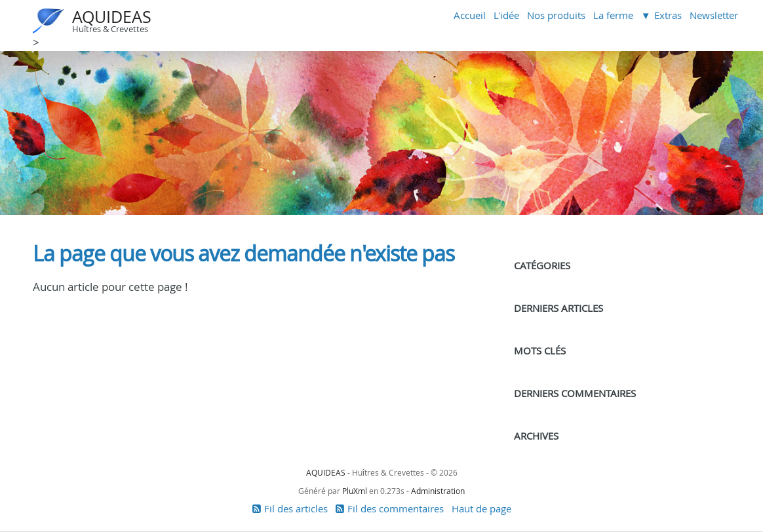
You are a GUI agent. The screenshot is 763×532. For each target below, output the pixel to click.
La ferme (613, 15)
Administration (438, 491)
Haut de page (481, 508)
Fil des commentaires (396, 508)
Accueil (470, 15)
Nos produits (556, 15)
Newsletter (714, 15)
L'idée (506, 15)
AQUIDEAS (112, 17)
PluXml (355, 491)
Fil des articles (296, 508)
